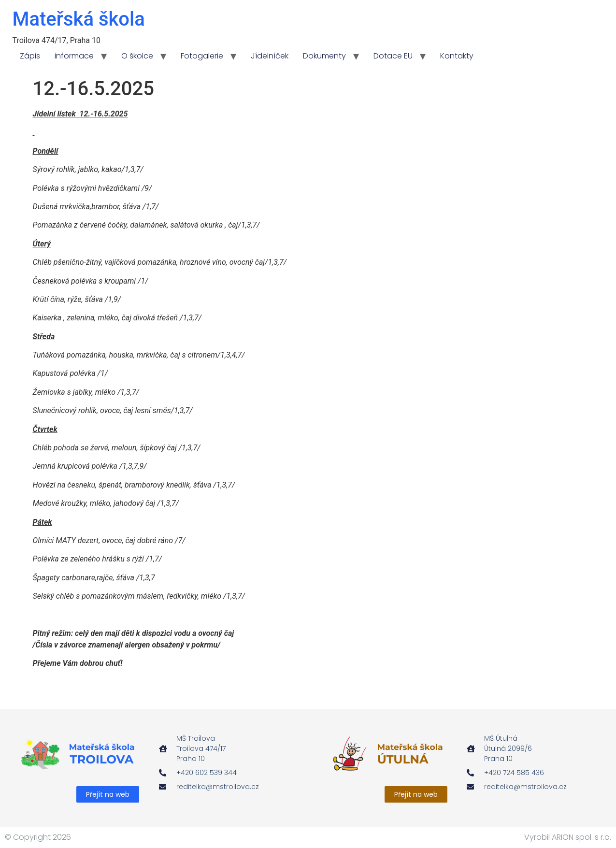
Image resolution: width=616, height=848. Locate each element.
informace (74, 56)
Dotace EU (393, 56)
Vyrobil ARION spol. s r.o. (568, 837)
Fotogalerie (202, 56)
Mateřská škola (79, 19)
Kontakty (457, 56)
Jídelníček (270, 56)
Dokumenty (324, 56)
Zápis (30, 56)
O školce (137, 56)
